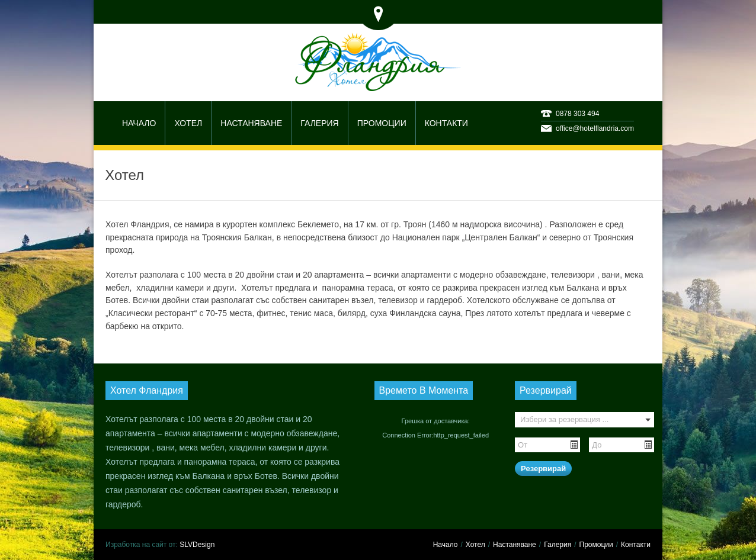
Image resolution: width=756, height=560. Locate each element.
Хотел (475, 545)
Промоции (596, 545)
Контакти (636, 545)
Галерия (558, 545)
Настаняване (515, 545)
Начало (446, 545)
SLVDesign (197, 545)
